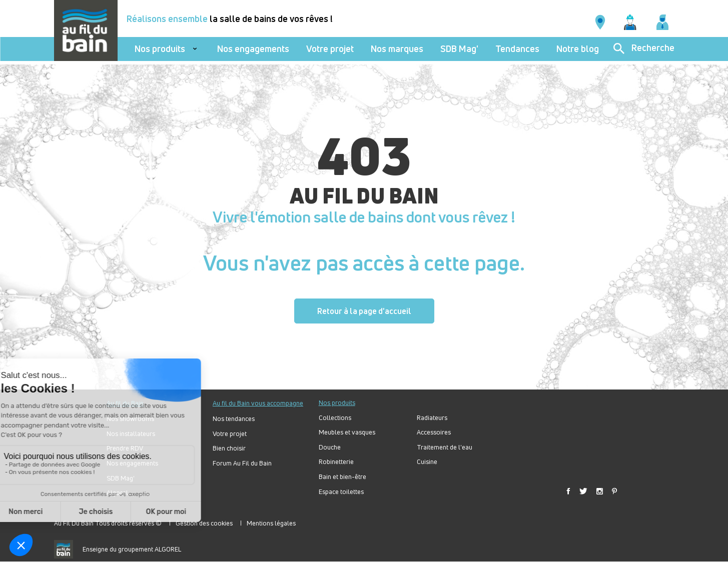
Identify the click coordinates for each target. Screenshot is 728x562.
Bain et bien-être (342, 477)
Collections (335, 418)
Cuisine (427, 462)
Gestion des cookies (204, 523)
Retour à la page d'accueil (364, 311)
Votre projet (330, 49)
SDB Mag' (459, 49)
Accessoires (434, 432)
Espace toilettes (341, 492)
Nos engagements (253, 49)
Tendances (517, 49)
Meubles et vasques (347, 432)
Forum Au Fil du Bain (242, 463)
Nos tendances (234, 419)
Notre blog (578, 49)
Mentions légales (271, 523)
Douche (330, 447)
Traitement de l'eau (445, 447)
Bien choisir (229, 448)
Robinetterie (336, 462)
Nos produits (160, 49)
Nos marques (397, 49)
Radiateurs (432, 418)
